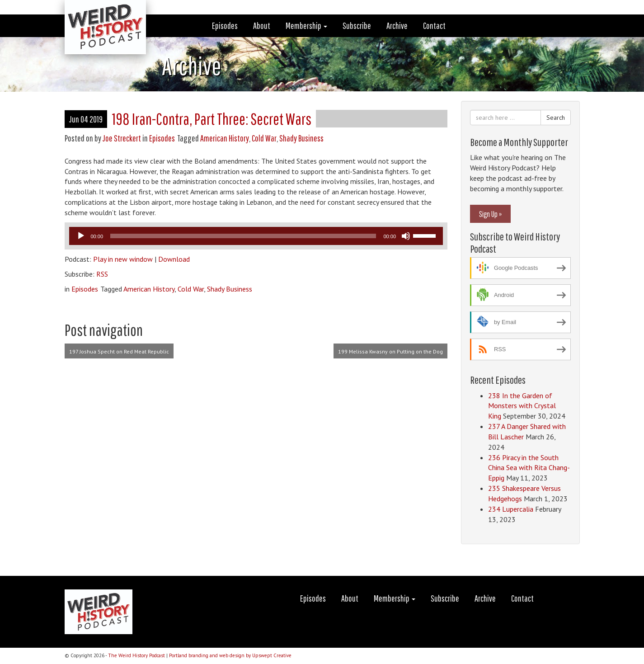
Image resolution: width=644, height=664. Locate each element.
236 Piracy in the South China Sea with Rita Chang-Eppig (529, 468)
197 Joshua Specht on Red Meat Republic (119, 351)
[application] (256, 236)
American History (225, 138)
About (262, 26)
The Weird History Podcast (136, 655)
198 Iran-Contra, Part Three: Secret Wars (212, 119)
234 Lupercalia (511, 509)
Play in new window (123, 259)
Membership (306, 26)
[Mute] (406, 236)
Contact (434, 26)
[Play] (81, 236)
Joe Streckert (122, 138)
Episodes (225, 26)
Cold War (264, 138)
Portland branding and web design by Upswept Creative (230, 655)
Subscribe (357, 26)
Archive (397, 26)
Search (556, 118)
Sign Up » (490, 214)
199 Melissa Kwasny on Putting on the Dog (390, 351)
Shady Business (301, 138)
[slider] (243, 236)
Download (174, 259)
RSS (102, 274)
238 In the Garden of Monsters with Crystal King (522, 406)
